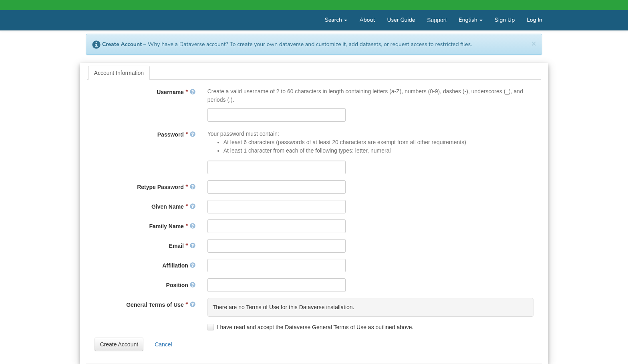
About (367, 20)
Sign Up (505, 20)
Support (437, 20)
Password (176, 135)
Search (336, 20)
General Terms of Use (161, 305)
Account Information (119, 73)
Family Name (172, 226)
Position (181, 285)
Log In (534, 20)
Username (176, 92)
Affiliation (179, 265)
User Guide (401, 20)
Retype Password (166, 187)
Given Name (173, 207)
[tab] (119, 73)
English (471, 20)
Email (182, 246)
